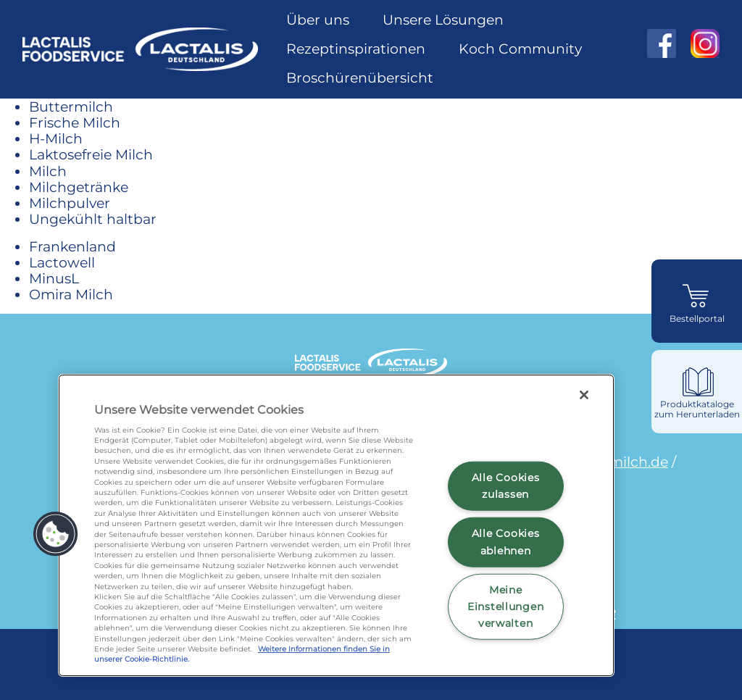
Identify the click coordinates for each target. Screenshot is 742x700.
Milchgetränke (79, 187)
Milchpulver (70, 203)
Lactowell (62, 262)
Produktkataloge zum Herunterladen (697, 409)
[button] (56, 534)
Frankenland (72, 246)
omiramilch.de (618, 462)
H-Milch (56, 138)
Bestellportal (697, 319)
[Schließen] (584, 395)
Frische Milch (75, 122)
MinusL (54, 278)
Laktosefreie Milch (91, 154)
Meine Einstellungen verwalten (505, 607)
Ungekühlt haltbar (93, 219)
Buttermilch (71, 107)
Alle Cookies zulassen (506, 486)
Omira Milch (71, 294)
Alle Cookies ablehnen (506, 542)
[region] (336, 525)
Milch (48, 171)
